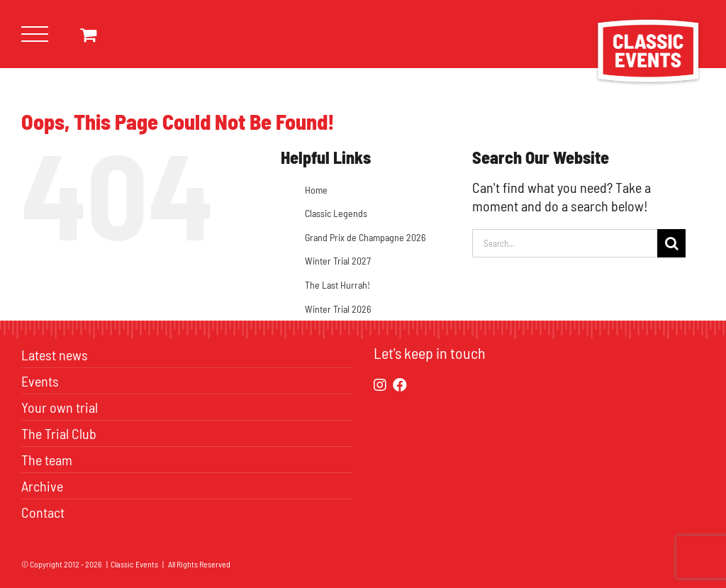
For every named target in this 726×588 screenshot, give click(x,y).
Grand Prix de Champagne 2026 (365, 237)
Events (40, 381)
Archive (42, 486)
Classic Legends (336, 213)
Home (316, 190)
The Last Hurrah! (337, 285)
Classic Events (134, 564)
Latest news (55, 355)
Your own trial (60, 407)
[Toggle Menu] (35, 34)
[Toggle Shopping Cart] (88, 34)
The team (47, 460)
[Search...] (565, 243)
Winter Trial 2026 (338, 309)
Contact (43, 512)
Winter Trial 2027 (338, 261)
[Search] (671, 243)
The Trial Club (59, 433)
